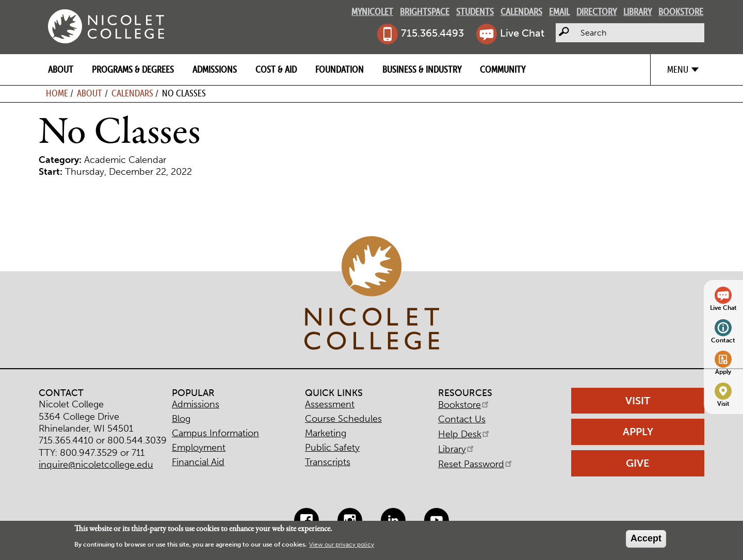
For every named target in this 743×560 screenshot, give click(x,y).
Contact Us (462, 419)
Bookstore (681, 12)
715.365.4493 (432, 33)
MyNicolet (372, 12)
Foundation (340, 69)
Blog (181, 419)
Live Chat (522, 33)
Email (559, 12)
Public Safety (332, 448)
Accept (646, 538)
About (61, 69)
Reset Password (476, 464)
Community (503, 69)
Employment (199, 448)
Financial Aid (198, 462)
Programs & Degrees (133, 69)
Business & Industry (422, 69)
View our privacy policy (342, 545)
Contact (723, 340)
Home (57, 93)
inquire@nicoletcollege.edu (96, 465)
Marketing (326, 433)
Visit (723, 403)
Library (637, 12)
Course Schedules (343, 419)
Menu (678, 69)
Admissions (215, 69)
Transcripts (328, 462)
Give (638, 463)
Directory (596, 12)
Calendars (521, 12)
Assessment (330, 404)
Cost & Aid (276, 69)
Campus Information (215, 433)
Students (475, 12)
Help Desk (464, 434)
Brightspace (425, 12)
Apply (723, 372)
